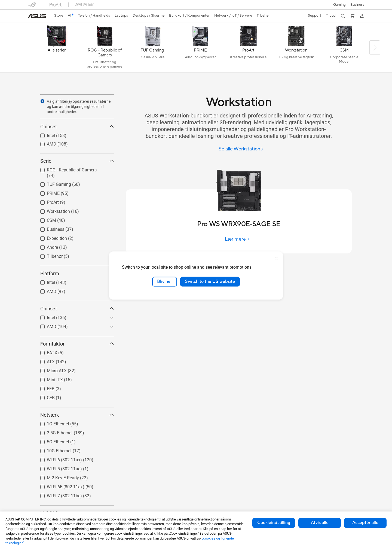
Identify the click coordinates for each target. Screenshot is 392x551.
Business (357, 5)
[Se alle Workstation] (241, 149)
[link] (37, 16)
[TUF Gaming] (152, 49)
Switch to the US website (210, 281)
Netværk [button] (77, 415)
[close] (276, 259)
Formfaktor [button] (77, 344)
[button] (339, 5)
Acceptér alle (365, 523)
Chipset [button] (77, 127)
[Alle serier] (57, 49)
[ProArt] (248, 49)
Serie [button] (77, 161)
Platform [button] (77, 273)
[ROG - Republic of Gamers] (105, 49)
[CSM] (344, 49)
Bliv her (165, 281)
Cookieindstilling (274, 523)
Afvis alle (320, 523)
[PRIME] (200, 49)
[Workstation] (296, 49)
